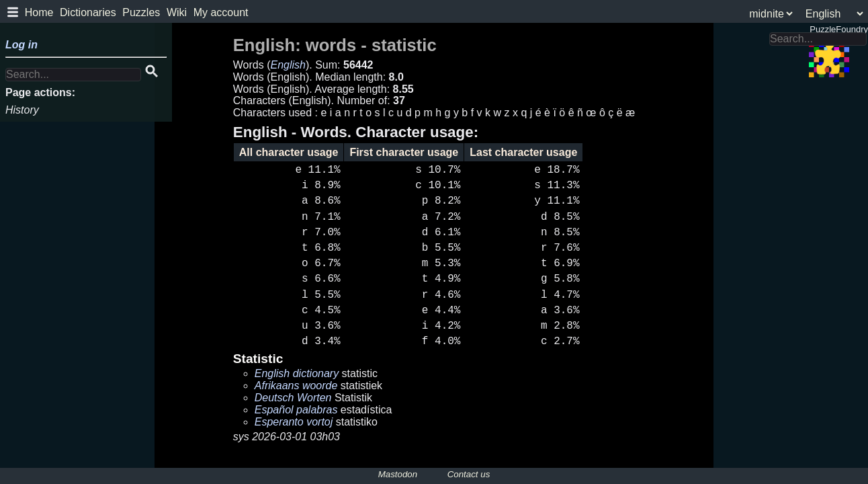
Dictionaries (88, 12)
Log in (21, 45)
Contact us (469, 474)
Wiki (177, 12)
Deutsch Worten (293, 398)
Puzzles (141, 12)
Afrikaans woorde (296, 386)
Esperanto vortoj (294, 422)
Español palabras (296, 410)
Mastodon (398, 474)
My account (221, 12)
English (288, 65)
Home (39, 12)
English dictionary (297, 373)
